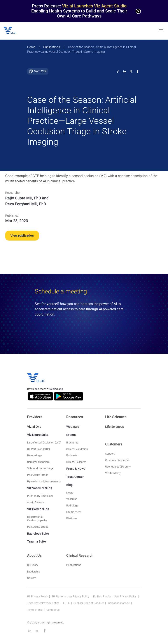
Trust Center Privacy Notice (44, 603)
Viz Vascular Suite (40, 488)
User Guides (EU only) (118, 467)
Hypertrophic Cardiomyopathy (37, 519)
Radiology (72, 506)
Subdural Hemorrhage (40, 468)
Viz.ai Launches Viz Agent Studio (94, 6)
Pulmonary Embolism (40, 496)
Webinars (73, 427)
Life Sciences (115, 427)
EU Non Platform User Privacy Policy (115, 597)
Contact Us (53, 610)
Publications (52, 47)
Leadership (34, 572)
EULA (67, 603)
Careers (32, 578)
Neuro (70, 493)
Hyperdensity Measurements (44, 482)
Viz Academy (113, 473)
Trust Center (75, 477)
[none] (138, 11)
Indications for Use (119, 603)
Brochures (72, 443)
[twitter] (118, 71)
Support (110, 454)
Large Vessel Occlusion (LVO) (44, 443)
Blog (69, 485)
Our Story (33, 565)
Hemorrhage (35, 456)
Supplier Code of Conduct (89, 603)
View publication (22, 236)
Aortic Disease (36, 503)
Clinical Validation (77, 449)
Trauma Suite (37, 541)
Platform (72, 518)
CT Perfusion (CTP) (38, 449)
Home (31, 47)
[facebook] (138, 71)
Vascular (72, 499)
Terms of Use (35, 610)
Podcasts (72, 456)
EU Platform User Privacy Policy (71, 597)
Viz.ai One (34, 427)
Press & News (76, 469)
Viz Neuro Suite (38, 435)
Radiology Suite (38, 534)
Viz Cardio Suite (38, 509)
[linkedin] (124, 71)
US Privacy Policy (38, 597)
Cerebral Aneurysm (38, 462)
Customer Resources (117, 460)
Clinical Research (76, 462)
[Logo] (14, 31)
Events (71, 435)
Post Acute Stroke (38, 475)
